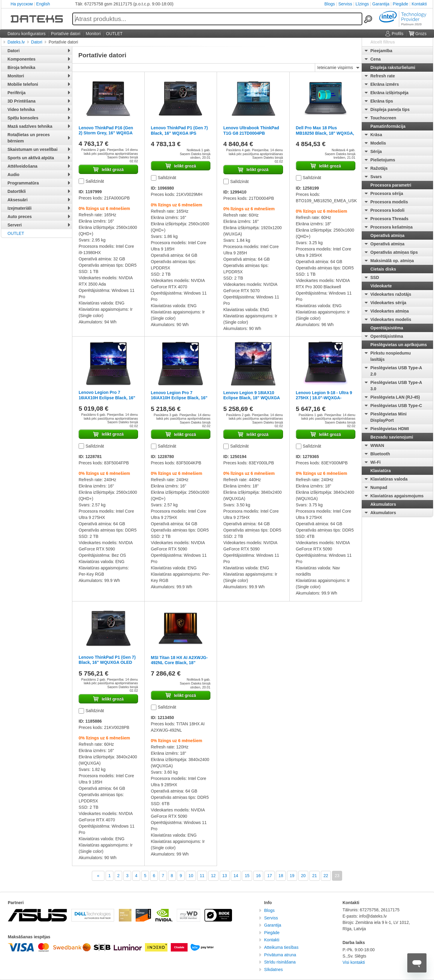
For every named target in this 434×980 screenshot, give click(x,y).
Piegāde (401, 4)
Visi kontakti (354, 962)
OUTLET (16, 233)
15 (247, 876)
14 (236, 876)
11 (202, 876)
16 (258, 876)
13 (225, 876)
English (43, 4)
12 (213, 876)
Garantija (381, 4)
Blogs (330, 4)
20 (303, 876)
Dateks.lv (16, 42)
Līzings (362, 4)
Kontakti (419, 4)
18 (281, 876)
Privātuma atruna (280, 955)
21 (315, 876)
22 (326, 876)
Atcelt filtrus (383, 42)
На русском (22, 4)
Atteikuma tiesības (281, 947)
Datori (37, 42)
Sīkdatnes (273, 970)
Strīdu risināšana (280, 962)
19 (292, 876)
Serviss (345, 4)
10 (191, 876)
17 (270, 876)
